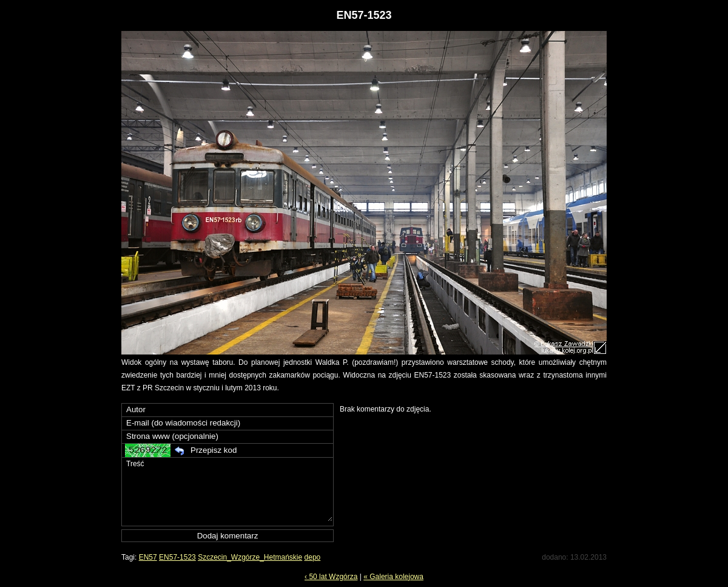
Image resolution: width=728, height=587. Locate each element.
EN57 (148, 557)
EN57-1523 (177, 557)
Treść (229, 490)
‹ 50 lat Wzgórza (331, 577)
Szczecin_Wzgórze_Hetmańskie (250, 557)
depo (313, 557)
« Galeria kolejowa (393, 577)
